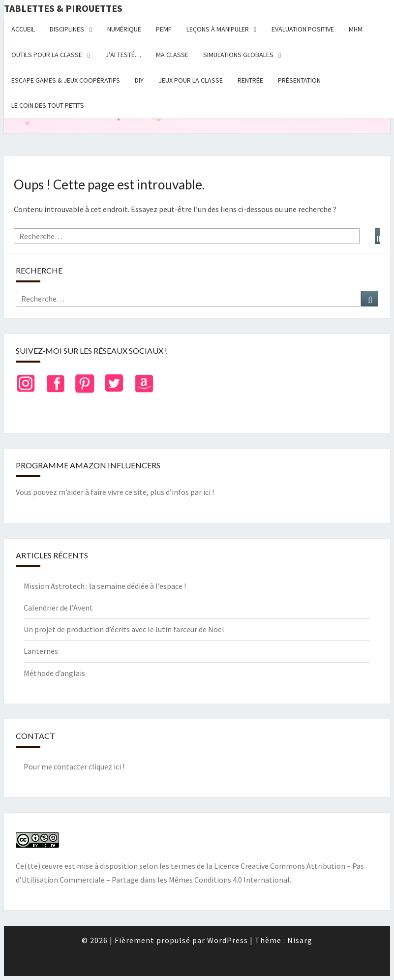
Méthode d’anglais (54, 673)
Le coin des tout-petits (48, 105)
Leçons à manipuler (218, 29)
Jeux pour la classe (191, 80)
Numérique (124, 29)
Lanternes (41, 651)
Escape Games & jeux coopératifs (66, 80)
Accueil (23, 29)
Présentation (299, 80)
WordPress (227, 940)
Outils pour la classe (47, 55)
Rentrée (250, 80)
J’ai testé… (123, 55)
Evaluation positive (303, 29)
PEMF (164, 29)
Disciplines (67, 29)
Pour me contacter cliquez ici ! (74, 766)
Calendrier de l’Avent (58, 608)
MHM (356, 29)
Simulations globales (238, 55)
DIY (139, 80)
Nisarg (300, 940)
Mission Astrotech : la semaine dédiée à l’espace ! (105, 586)
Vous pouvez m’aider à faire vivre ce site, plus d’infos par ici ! (115, 492)
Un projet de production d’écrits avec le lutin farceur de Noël (124, 629)
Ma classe (172, 55)
